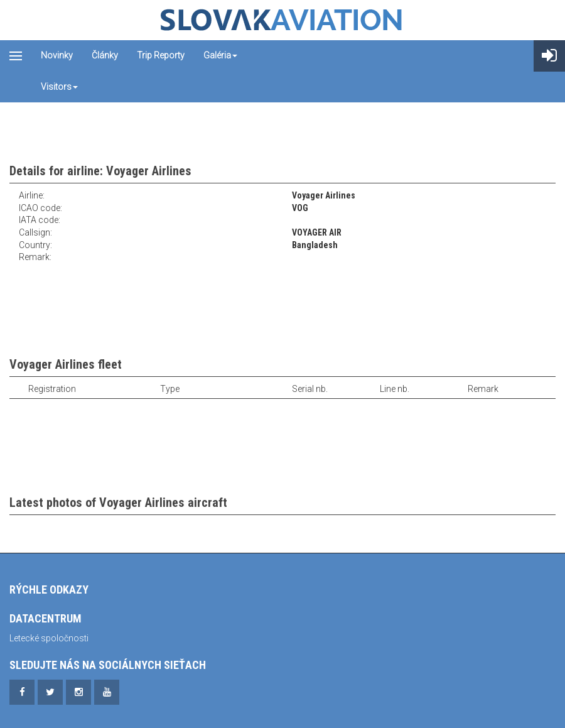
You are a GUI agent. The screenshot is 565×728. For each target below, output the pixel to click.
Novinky (57, 55)
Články (105, 55)
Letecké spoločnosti (49, 638)
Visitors (59, 87)
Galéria (220, 55)
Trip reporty (161, 55)
